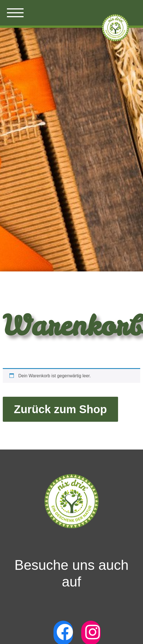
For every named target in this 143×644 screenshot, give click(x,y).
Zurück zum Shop (60, 409)
